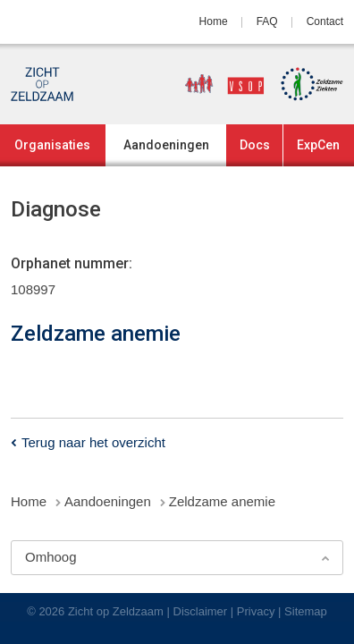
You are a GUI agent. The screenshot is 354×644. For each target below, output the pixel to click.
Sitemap (306, 611)
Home (214, 21)
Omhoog (51, 557)
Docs (255, 145)
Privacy (256, 611)
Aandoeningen (166, 145)
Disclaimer (201, 611)
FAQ (267, 21)
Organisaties (52, 145)
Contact (325, 21)
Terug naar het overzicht (93, 442)
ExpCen (318, 145)
